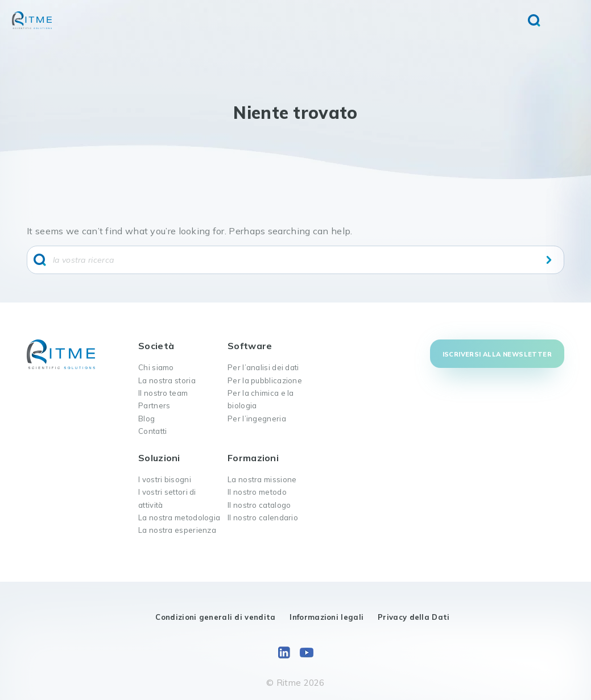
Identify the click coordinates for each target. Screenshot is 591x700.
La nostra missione (262, 479)
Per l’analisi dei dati (263, 367)
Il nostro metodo (257, 492)
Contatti (152, 431)
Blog (146, 419)
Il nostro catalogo (259, 505)
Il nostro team (163, 393)
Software (250, 346)
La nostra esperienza (177, 530)
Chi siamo (156, 367)
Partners (154, 405)
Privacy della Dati (414, 617)
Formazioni (253, 458)
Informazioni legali (327, 617)
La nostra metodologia (179, 517)
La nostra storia (167, 380)
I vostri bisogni (165, 479)
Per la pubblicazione (265, 380)
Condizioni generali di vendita (215, 617)
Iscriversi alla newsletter (497, 354)
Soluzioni (159, 458)
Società (156, 346)
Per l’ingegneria (257, 419)
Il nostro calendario (263, 517)
